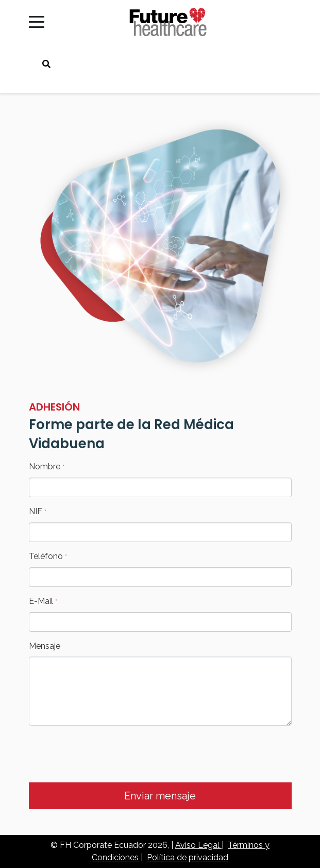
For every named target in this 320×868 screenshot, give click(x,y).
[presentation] (107, 754)
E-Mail (43, 601)
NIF (38, 511)
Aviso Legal (198, 845)
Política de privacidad (188, 857)
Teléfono (48, 556)
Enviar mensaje (160, 796)
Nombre (47, 466)
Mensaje (45, 646)
